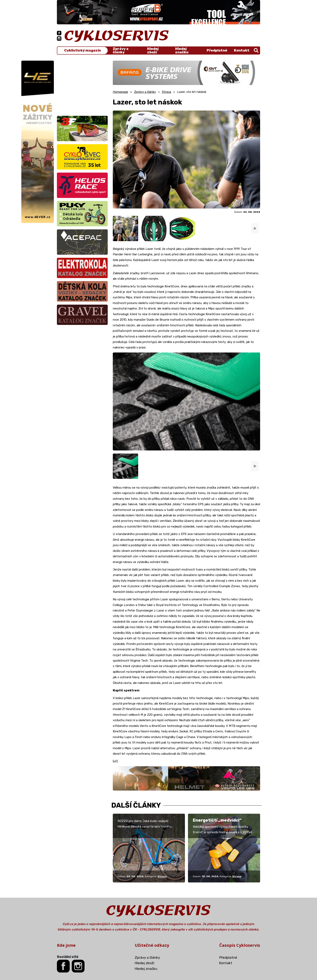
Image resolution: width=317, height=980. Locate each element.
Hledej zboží (153, 51)
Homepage (120, 92)
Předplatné (217, 50)
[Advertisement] (82, 86)
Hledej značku (182, 51)
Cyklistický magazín (83, 50)
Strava (167, 92)
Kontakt (242, 50)
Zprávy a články (121, 51)
